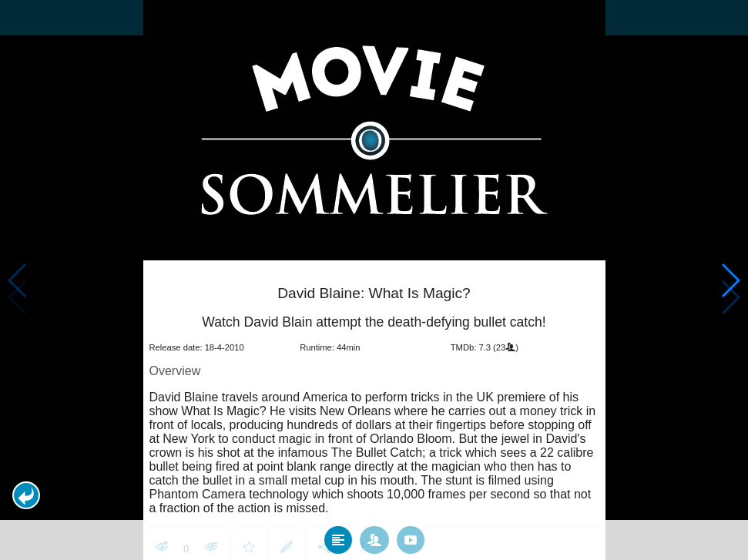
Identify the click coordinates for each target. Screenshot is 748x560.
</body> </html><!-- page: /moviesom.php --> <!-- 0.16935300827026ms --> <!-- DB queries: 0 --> (374, 280)
